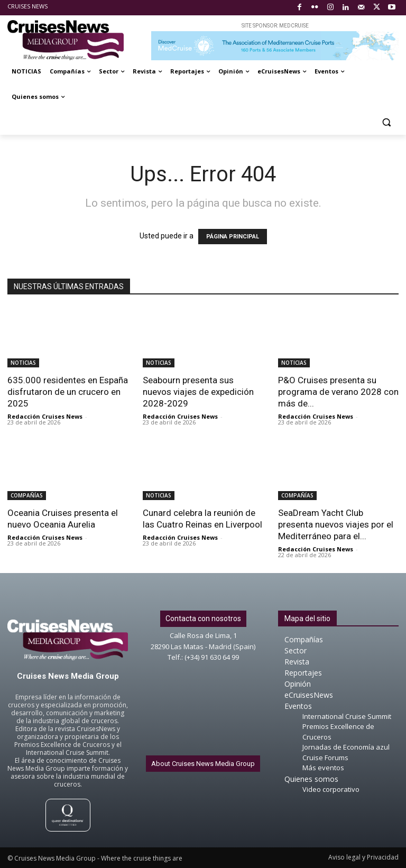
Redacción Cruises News (45, 416)
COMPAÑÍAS (27, 495)
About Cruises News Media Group (203, 764)
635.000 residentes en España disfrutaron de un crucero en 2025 (68, 392)
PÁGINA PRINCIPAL (233, 237)
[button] (386, 122)
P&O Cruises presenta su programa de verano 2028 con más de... (338, 392)
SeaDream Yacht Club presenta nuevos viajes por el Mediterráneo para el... (336, 524)
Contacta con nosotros (203, 618)
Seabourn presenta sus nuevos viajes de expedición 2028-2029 (198, 392)
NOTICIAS (23, 363)
